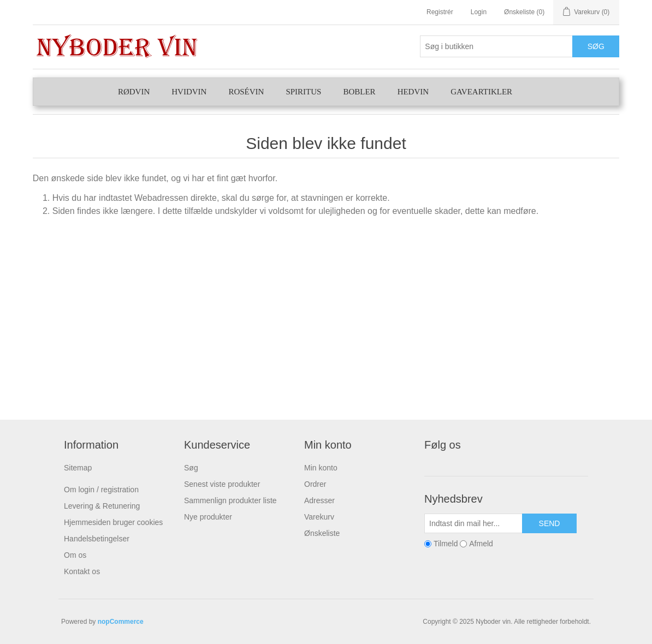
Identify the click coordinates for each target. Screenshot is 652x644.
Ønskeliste (322, 533)
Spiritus (303, 92)
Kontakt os (82, 571)
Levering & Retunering (102, 506)
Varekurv (319, 517)
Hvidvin (189, 92)
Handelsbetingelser (97, 539)
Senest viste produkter (222, 484)
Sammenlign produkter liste (230, 500)
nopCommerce (121, 622)
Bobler (359, 92)
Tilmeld (446, 544)
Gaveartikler (481, 92)
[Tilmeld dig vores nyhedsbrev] (473, 523)
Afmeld (481, 544)
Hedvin (413, 92)
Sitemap (78, 468)
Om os (75, 555)
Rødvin (134, 92)
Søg (191, 468)
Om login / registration (101, 490)
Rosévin (246, 92)
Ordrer (315, 484)
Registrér (440, 12)
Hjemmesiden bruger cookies (113, 522)
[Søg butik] (496, 46)
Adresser (319, 500)
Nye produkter (208, 517)
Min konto (321, 468)
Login (479, 12)
